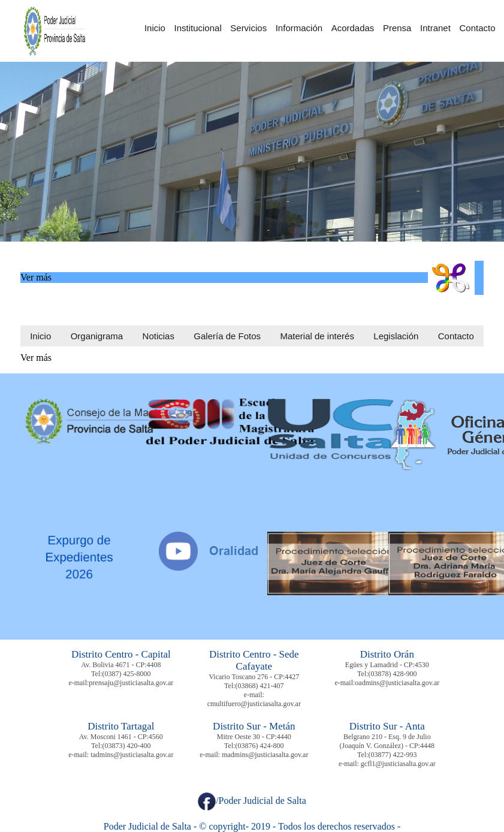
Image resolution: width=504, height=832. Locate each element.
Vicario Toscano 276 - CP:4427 (254, 677)
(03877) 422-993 (393, 755)
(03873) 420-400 (127, 746)
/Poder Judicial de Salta (252, 801)
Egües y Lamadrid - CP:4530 (387, 665)
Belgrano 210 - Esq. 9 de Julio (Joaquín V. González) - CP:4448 (387, 741)
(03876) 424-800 (260, 746)
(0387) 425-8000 (127, 674)
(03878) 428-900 (393, 674)
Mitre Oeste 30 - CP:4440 (254, 737)
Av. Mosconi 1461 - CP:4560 (121, 737)
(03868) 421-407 (260, 686)
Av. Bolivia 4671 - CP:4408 (121, 665)
